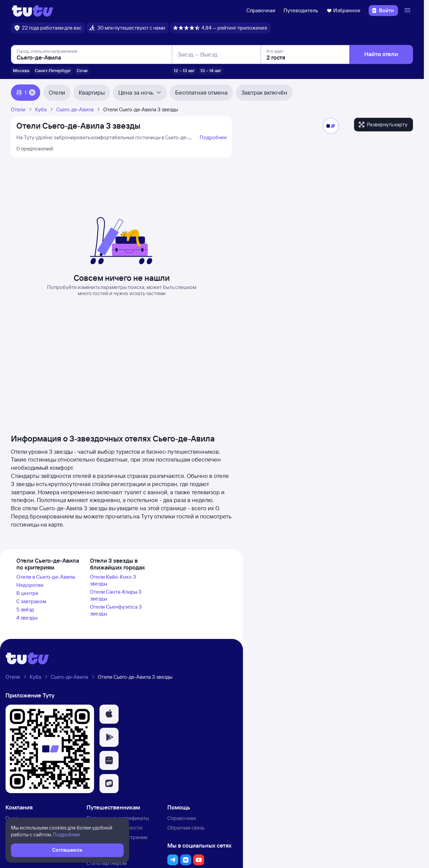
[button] (109, 714)
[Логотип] (33, 11)
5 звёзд (25, 609)
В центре (27, 593)
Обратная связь (186, 828)
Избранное (343, 10)
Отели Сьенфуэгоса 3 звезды (116, 610)
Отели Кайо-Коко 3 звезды (113, 580)
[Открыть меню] (408, 11)
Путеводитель (301, 10)
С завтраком (31, 601)
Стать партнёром (106, 863)
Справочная (261, 10)
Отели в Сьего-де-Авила (46, 577)
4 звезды (27, 618)
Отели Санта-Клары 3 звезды (116, 595)
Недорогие (30, 585)
